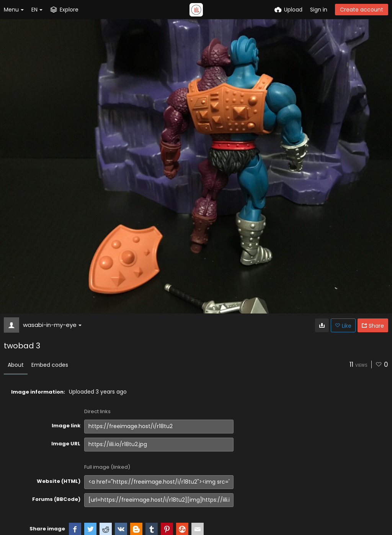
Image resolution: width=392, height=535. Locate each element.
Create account (362, 10)
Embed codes (50, 365)
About (16, 365)
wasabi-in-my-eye (52, 325)
